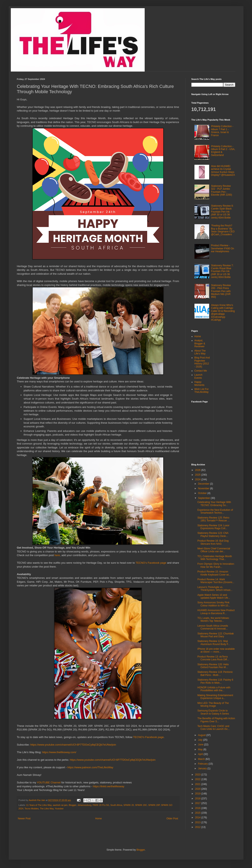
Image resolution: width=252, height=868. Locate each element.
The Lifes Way (47, 809)
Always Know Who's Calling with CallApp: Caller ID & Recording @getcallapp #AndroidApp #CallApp (223, 312)
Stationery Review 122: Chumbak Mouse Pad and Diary (215, 635)
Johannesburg (84, 805)
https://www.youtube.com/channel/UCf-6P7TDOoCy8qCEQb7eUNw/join (73, 745)
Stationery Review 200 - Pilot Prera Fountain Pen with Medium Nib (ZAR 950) (221, 291)
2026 (198, 470)
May (201, 749)
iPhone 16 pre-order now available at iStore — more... (216, 650)
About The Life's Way (200, 352)
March (202, 759)
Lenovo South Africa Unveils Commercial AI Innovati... (213, 627)
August (202, 735)
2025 (198, 475)
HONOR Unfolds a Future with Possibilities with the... (214, 689)
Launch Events (198, 376)
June (201, 745)
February (203, 764)
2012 (198, 827)
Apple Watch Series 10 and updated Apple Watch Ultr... (214, 596)
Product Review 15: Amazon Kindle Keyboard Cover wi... (214, 573)
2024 (198, 479)
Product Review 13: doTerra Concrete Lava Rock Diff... (213, 658)
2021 (198, 784)
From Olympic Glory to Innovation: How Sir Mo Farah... (216, 565)
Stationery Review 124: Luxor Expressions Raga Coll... (213, 527)
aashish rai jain (60, 805)
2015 (198, 813)
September (204, 498)
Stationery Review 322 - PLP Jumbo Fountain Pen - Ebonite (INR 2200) (221, 190)
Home (99, 819)
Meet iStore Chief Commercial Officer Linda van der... (214, 550)
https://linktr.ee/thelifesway (109, 786)
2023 (198, 775)
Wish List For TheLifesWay (202, 391)
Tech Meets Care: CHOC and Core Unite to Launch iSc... (213, 728)
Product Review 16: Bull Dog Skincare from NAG (213, 542)
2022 (198, 779)
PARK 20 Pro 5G (101, 805)
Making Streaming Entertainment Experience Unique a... (215, 697)
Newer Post (24, 819)
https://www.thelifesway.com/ (59, 752)
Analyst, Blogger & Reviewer (200, 343)
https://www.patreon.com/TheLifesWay (90, 767)
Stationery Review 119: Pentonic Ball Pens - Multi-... (215, 673)
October (203, 493)
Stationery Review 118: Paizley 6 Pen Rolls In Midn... (215, 681)
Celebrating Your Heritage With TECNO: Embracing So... (214, 504)
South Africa (116, 805)
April (201, 754)
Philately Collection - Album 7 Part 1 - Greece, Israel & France (222, 131)
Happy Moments (199, 383)
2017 (198, 803)
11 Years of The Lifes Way (39, 805)
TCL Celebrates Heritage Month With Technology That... (215, 558)
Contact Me (201, 371)
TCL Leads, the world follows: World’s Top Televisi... (213, 619)
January (203, 768)
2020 (198, 789)
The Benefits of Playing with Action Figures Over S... (216, 720)
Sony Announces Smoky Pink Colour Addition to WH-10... (214, 604)
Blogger (73, 805)
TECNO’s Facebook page (151, 563)
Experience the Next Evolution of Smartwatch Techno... (215, 511)
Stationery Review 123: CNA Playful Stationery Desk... (213, 534)
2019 (198, 794)
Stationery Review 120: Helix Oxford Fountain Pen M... (213, 666)
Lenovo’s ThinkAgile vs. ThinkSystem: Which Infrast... (215, 589)
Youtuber (59, 809)
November (204, 488)
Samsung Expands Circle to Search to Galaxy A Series (213, 712)
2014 (198, 818)
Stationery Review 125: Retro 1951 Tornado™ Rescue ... (213, 519)
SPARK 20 (129, 805)
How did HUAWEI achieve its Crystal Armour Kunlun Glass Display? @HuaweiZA (223, 171)
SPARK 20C (141, 805)
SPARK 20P (154, 805)
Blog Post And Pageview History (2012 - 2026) (202, 362)
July (200, 740)
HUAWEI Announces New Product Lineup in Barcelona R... (216, 612)
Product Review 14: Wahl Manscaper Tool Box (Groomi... (216, 581)
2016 (198, 808)
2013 (198, 822)
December (204, 484)
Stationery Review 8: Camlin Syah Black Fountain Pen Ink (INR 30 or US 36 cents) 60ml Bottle (222, 212)
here (57, 555)
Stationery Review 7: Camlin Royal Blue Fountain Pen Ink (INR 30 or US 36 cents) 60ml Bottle (222, 271)
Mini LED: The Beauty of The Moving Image (213, 704)
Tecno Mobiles (32, 809)
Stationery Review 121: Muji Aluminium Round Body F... (214, 643)
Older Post (172, 819)
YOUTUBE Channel (49, 782)
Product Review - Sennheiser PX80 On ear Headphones (223, 248)
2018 (198, 799)
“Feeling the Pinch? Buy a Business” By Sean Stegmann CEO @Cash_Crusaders (223, 230)
